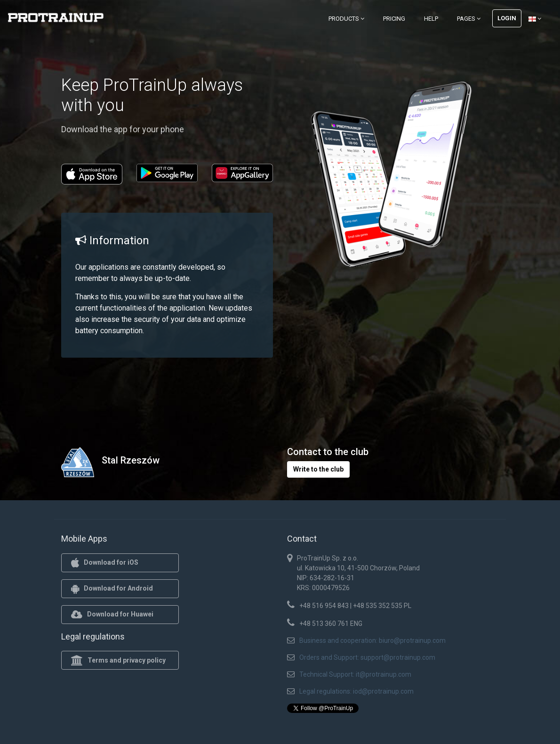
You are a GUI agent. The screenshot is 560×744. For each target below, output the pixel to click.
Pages (469, 19)
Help (431, 19)
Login (507, 18)
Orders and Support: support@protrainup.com (367, 657)
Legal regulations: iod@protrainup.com (356, 691)
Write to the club (318, 469)
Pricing (394, 19)
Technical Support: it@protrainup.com (355, 674)
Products (346, 19)
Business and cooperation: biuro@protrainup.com (372, 640)
